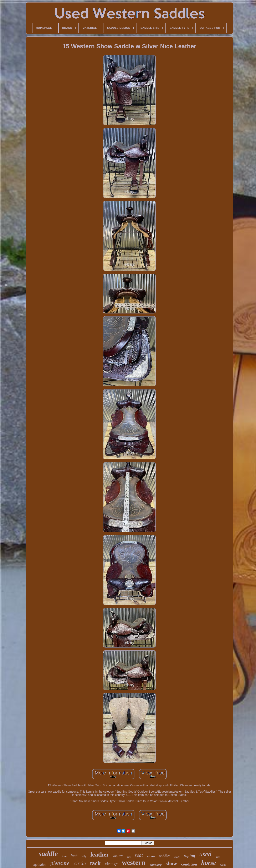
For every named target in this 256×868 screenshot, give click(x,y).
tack (95, 863)
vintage (111, 864)
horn (218, 857)
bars (129, 857)
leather (100, 854)
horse (209, 863)
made (177, 857)
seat (139, 855)
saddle (48, 854)
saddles (165, 856)
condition (189, 864)
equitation (39, 865)
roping (189, 856)
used (205, 854)
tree (64, 857)
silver (151, 856)
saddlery (156, 865)
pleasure (60, 863)
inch (74, 856)
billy (84, 856)
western (134, 862)
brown (118, 856)
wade (223, 865)
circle (80, 863)
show (171, 864)
